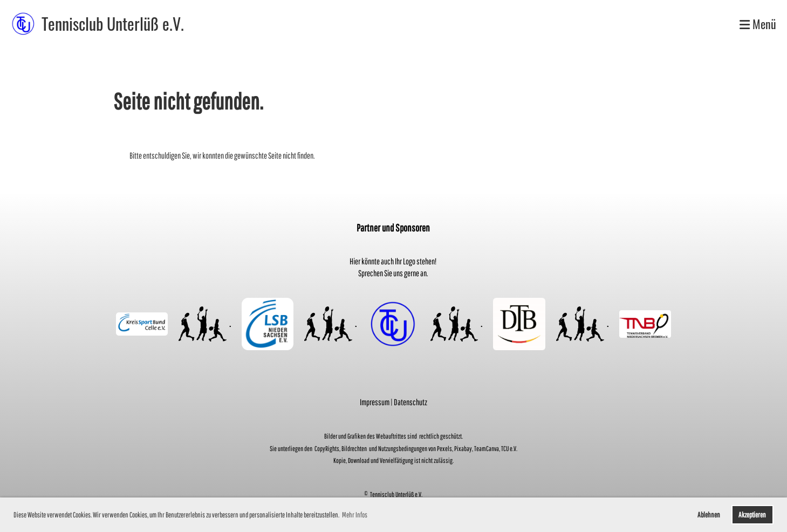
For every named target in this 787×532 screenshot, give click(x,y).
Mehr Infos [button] (355, 515)
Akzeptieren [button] (752, 514)
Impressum (375, 402)
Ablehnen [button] (709, 514)
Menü (758, 24)
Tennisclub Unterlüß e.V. (113, 24)
